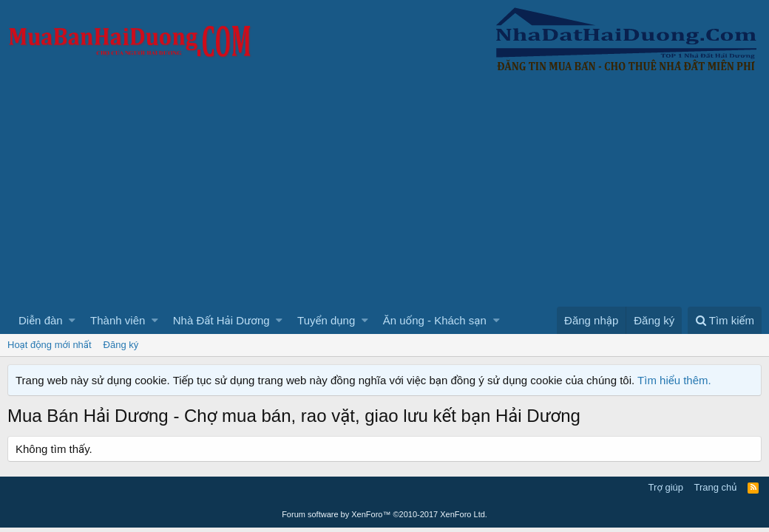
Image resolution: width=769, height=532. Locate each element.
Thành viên (118, 320)
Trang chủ (716, 487)
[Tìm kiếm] (725, 320)
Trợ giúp (666, 487)
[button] (72, 320)
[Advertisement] (384, 196)
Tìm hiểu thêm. (674, 380)
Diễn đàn (41, 320)
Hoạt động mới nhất (50, 345)
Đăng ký (121, 345)
